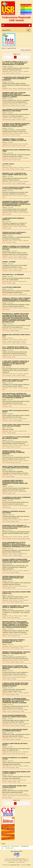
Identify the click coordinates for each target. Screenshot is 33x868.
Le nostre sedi (25, 6)
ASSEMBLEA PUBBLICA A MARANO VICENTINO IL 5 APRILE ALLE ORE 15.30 (14, 140)
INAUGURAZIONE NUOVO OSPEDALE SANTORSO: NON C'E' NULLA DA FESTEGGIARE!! (13, 641)
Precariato (26, 104)
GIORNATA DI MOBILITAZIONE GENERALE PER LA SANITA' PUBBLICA (16, 772)
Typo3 (29, 865)
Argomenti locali (22, 89)
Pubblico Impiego (10, 73)
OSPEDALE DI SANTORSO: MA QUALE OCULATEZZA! (14, 512)
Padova (13, 105)
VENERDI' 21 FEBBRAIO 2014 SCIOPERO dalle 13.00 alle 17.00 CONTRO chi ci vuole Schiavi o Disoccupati (16, 248)
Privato (29, 89)
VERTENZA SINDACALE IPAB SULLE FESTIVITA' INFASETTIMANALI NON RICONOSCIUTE (13, 578)
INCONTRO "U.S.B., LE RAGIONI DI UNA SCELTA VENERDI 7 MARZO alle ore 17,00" (15, 174)
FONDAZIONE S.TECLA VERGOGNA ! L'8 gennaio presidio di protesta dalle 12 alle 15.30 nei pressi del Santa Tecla (16, 527)
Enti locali (18, 73)
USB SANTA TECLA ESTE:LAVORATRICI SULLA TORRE (16, 150)
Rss (4, 844)
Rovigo (23, 341)
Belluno (19, 341)
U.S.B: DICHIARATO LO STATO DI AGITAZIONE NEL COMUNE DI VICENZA (16, 438)
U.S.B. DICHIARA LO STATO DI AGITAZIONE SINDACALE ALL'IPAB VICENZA (15, 110)
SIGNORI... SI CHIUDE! (9, 262)
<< (5, 57)
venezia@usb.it (9, 848)
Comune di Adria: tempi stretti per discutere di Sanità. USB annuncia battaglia (16, 425)
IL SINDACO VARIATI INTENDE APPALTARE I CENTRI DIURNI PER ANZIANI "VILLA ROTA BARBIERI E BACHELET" (15, 685)
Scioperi (5, 782)
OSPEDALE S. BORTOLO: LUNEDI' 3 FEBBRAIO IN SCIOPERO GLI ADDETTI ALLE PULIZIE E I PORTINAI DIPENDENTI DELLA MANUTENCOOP (16, 300)
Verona (14, 341)
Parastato (14, 679)
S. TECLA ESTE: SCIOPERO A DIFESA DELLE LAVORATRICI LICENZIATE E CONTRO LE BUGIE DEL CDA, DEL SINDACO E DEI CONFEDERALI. (16, 363)
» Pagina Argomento (26, 50)
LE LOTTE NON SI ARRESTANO (12, 287)
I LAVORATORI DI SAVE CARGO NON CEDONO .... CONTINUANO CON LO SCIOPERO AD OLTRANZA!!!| (16, 79)
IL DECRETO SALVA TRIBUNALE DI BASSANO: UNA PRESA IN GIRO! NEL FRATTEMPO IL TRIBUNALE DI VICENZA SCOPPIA (16, 125)
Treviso (25, 340)
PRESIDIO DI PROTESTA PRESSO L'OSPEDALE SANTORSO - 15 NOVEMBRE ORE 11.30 (16, 653)
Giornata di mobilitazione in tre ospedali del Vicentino (15, 758)
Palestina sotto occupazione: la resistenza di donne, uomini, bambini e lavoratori (15, 380)
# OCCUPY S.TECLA (8, 164)
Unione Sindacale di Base (19, 859)
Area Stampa (24, 13)
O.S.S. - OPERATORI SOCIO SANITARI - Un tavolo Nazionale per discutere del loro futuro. (16, 348)
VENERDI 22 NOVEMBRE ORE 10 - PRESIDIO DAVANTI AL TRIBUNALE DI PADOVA (15, 607)
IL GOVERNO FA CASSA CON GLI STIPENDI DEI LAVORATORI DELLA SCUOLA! (16, 498)
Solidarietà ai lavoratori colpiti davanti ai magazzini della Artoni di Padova (14, 233)
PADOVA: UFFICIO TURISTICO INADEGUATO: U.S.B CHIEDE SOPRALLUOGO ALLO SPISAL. (16, 467)
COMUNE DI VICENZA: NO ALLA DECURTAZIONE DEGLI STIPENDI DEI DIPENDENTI (13, 452)
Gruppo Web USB (15, 865)
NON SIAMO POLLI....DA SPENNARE (13, 275)
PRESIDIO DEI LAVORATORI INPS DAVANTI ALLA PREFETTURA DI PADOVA (15, 730)
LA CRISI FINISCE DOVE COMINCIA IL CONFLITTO (13, 219)
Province (15, 71)
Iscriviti (23, 9)
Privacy (23, 14)
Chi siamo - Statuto (26, 5)
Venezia (15, 89)
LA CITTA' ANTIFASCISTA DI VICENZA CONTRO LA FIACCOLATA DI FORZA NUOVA (16, 188)
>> (28, 57)
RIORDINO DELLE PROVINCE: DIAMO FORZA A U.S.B (16, 335)
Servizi (23, 8)
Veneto (10, 71)
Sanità (10, 118)
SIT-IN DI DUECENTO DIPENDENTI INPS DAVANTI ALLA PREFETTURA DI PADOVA (14, 716)
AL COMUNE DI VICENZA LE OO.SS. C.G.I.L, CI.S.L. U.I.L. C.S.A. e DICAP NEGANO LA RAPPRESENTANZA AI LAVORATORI (15, 63)
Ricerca (23, 11)
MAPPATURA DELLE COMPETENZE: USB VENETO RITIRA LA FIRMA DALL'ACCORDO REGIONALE (15, 667)
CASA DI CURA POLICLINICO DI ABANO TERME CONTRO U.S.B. (16, 593)
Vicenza (21, 71)
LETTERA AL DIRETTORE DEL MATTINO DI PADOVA (15, 744)
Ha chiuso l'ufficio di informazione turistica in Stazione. (16, 411)
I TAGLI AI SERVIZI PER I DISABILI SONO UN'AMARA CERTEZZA (14, 786)
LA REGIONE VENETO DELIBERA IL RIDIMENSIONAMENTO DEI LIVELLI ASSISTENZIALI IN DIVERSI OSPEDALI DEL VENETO (15, 483)
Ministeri (11, 133)
